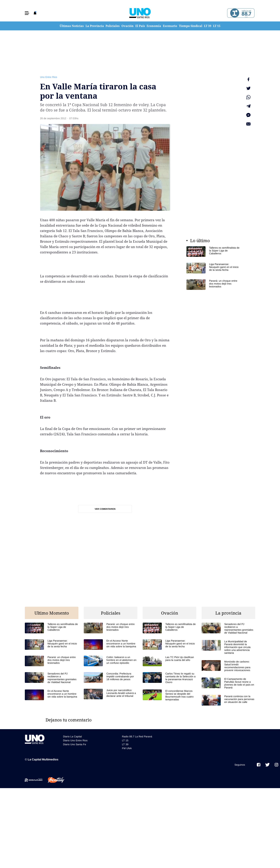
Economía (154, 26)
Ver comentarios (105, 509)
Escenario (170, 26)
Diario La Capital (72, 736)
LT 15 (217, 26)
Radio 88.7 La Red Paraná (137, 736)
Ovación (127, 26)
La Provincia (95, 26)
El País (140, 26)
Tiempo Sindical (191, 26)
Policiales (113, 26)
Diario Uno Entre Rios (75, 740)
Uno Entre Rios (49, 77)
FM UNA (127, 748)
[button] (27, 13)
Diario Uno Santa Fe (75, 744)
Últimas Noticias (72, 26)
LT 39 (208, 26)
